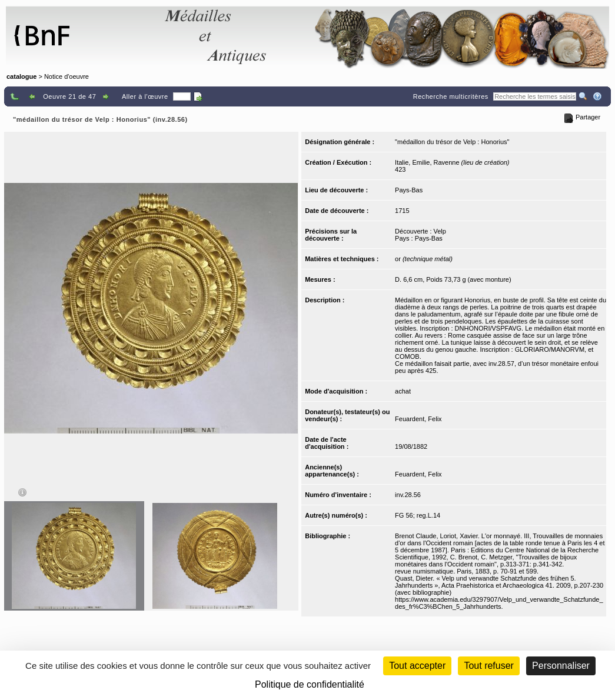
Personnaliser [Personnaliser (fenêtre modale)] (561, 666)
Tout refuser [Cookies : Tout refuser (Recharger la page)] (488, 666)
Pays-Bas (409, 190)
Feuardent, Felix (418, 419)
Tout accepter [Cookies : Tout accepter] (417, 666)
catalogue (21, 76)
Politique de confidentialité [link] (310, 684)
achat (403, 391)
